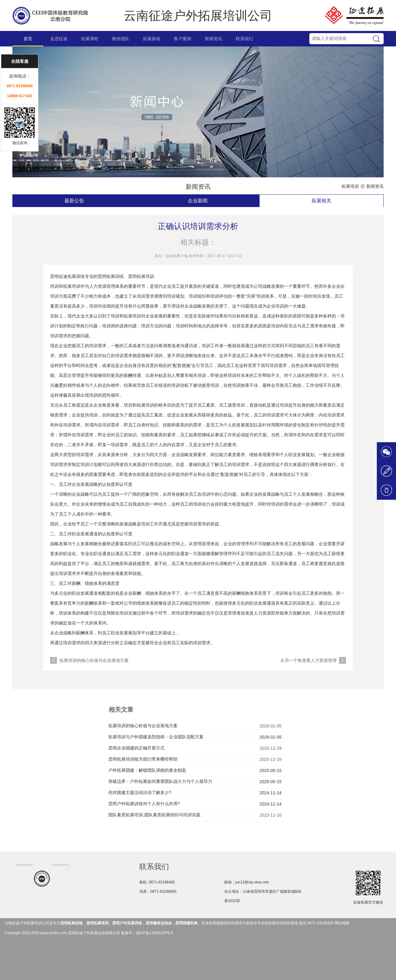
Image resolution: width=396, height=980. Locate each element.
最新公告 (74, 201)
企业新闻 (198, 201)
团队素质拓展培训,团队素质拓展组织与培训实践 (154, 815)
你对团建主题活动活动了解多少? (140, 792)
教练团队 (121, 39)
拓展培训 (350, 186)
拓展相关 (321, 201)
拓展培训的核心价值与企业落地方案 (94, 660)
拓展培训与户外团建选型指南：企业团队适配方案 (156, 737)
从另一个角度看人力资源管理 (308, 660)
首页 (28, 39)
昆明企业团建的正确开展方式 (136, 748)
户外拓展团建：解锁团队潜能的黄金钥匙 (147, 770)
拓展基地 (152, 39)
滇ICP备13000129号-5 (154, 933)
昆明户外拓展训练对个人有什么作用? (144, 804)
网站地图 (342, 923)
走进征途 (59, 39)
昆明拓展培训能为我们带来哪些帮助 (143, 759)
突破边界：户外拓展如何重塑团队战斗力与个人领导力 (160, 781)
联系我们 (244, 39)
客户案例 (183, 39)
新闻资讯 (213, 39)
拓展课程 (90, 39)
